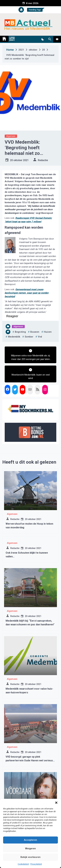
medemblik (14, 337)
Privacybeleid (36, 864)
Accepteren (30, 840)
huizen (48, 332)
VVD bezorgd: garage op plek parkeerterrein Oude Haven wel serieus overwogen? (29, 760)
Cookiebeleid (23, 864)
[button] (56, 803)
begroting (20, 332)
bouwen (35, 332)
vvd (40, 337)
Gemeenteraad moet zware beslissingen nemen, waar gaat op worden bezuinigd (27, 293)
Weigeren (30, 849)
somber (29, 337)
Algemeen (11, 136)
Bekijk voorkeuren (30, 857)
